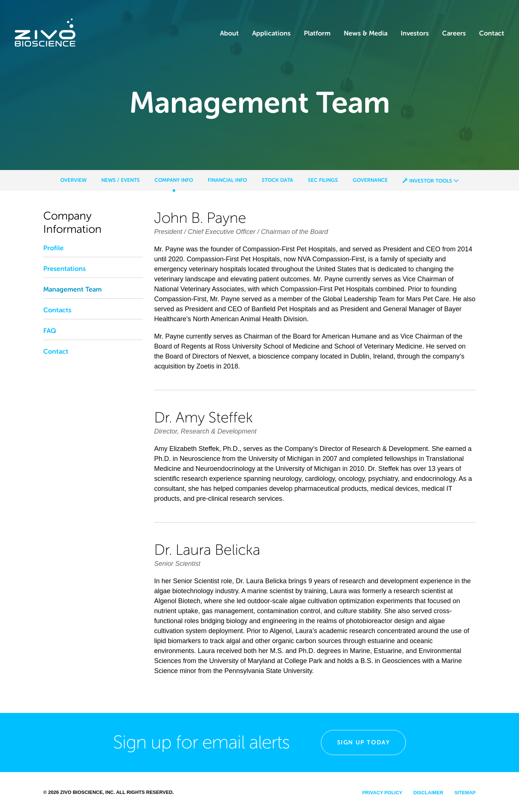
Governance (370, 180)
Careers (454, 33)
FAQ (50, 331)
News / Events (121, 180)
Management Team (72, 289)
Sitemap (465, 793)
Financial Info (227, 180)
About (229, 33)
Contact (492, 33)
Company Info (174, 180)
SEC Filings (323, 180)
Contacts (57, 310)
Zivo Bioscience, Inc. (88, 792)
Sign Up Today (364, 742)
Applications (271, 33)
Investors (415, 33)
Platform (317, 33)
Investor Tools (431, 181)
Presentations (65, 269)
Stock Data (277, 180)
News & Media (366, 33)
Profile (53, 248)
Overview (73, 180)
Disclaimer (428, 793)
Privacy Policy (382, 793)
